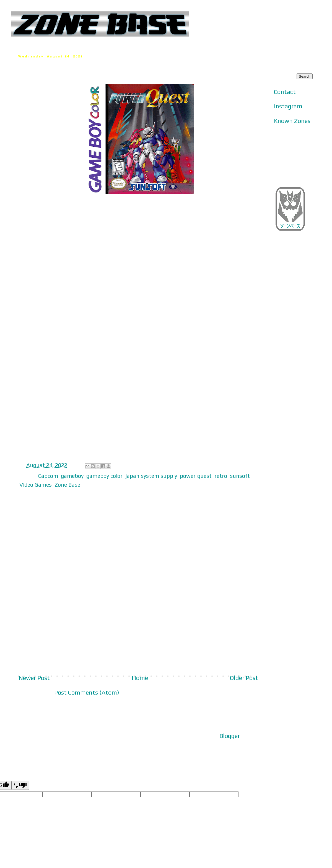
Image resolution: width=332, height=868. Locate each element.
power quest (196, 476)
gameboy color (104, 476)
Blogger (230, 736)
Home (140, 678)
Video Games (36, 485)
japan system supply (151, 476)
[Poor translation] (20, 785)
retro (221, 476)
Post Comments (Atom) (87, 692)
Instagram (288, 106)
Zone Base (67, 485)
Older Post (244, 678)
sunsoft (240, 476)
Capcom (48, 476)
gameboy (72, 476)
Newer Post (34, 678)
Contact (285, 92)
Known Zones (292, 121)
